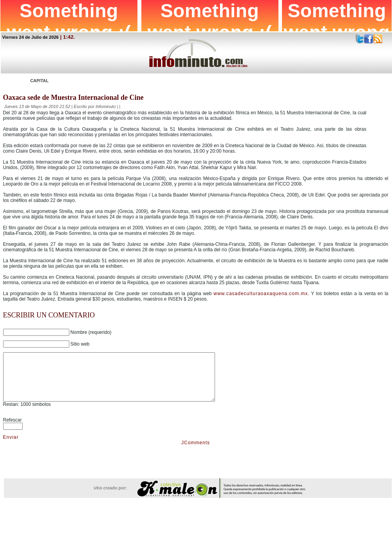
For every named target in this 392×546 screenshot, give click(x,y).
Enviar (11, 447)
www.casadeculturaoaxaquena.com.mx (261, 294)
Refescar (13, 429)
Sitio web (80, 344)
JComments (196, 452)
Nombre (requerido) (91, 332)
